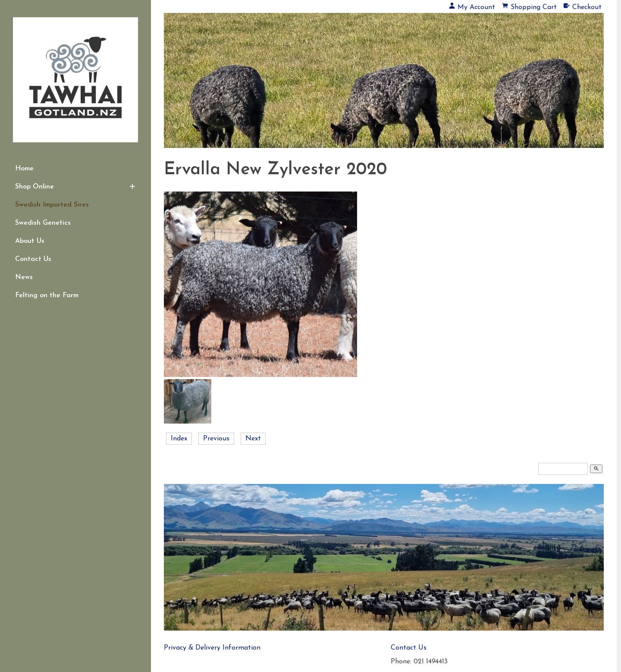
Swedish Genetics (43, 223)
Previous (216, 439)
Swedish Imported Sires (52, 205)
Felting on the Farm (47, 295)
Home (24, 169)
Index (179, 439)
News (24, 277)
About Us (30, 241)
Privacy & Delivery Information (212, 648)
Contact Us (33, 259)
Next (253, 439)
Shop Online (34, 187)
